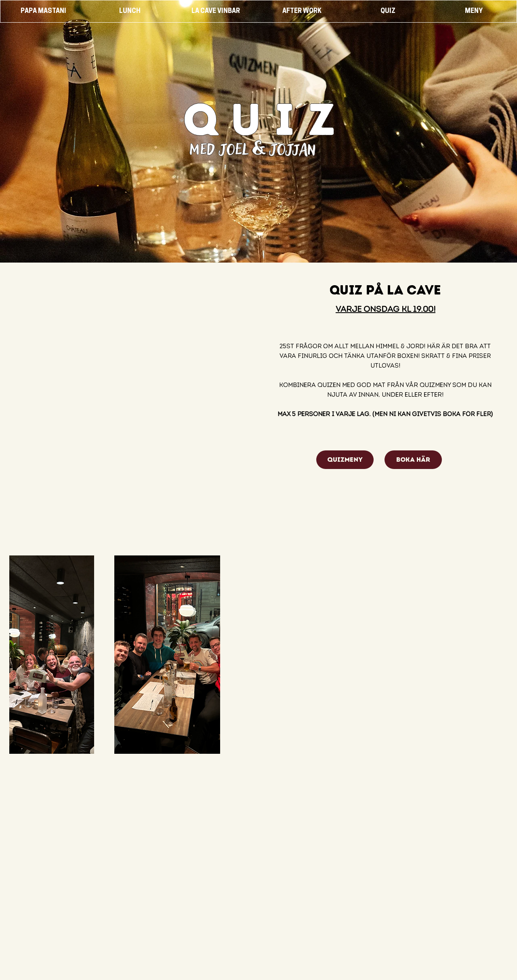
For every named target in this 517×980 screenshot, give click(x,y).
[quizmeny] (345, 460)
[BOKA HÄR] (413, 460)
